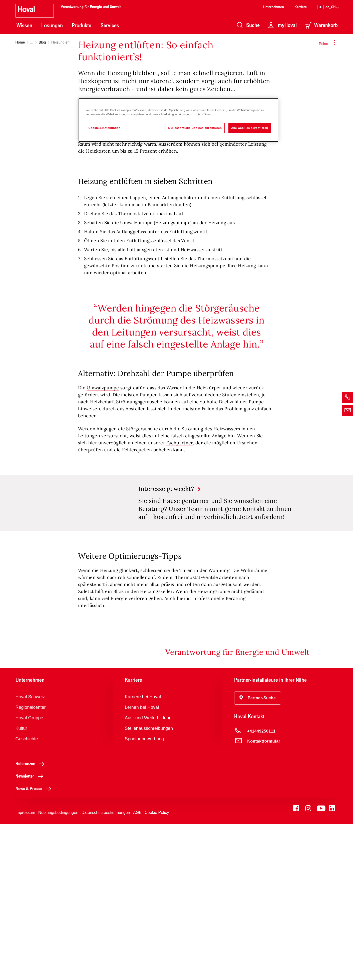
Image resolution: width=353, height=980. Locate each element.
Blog (42, 42)
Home (20, 42)
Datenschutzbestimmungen (106, 969)
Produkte (82, 25)
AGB (137, 969)
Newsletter (31, 932)
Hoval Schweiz (30, 853)
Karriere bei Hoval (143, 853)
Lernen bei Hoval (142, 864)
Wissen (24, 25)
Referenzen (31, 920)
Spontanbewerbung (144, 895)
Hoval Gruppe (29, 874)
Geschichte (27, 895)
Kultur (21, 885)
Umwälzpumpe (103, 532)
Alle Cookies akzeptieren (250, 128)
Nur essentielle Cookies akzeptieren (195, 128)
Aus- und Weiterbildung (148, 874)
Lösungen (52, 25)
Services (110, 25)
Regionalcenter (31, 864)
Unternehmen (274, 7)
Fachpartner (180, 587)
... (32, 42)
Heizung (244, 260)
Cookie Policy (157, 969)
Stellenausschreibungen (149, 885)
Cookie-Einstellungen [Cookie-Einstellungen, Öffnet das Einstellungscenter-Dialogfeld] (105, 128)
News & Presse (35, 945)
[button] (258, 854)
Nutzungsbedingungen (58, 969)
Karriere (301, 7)
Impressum (25, 969)
